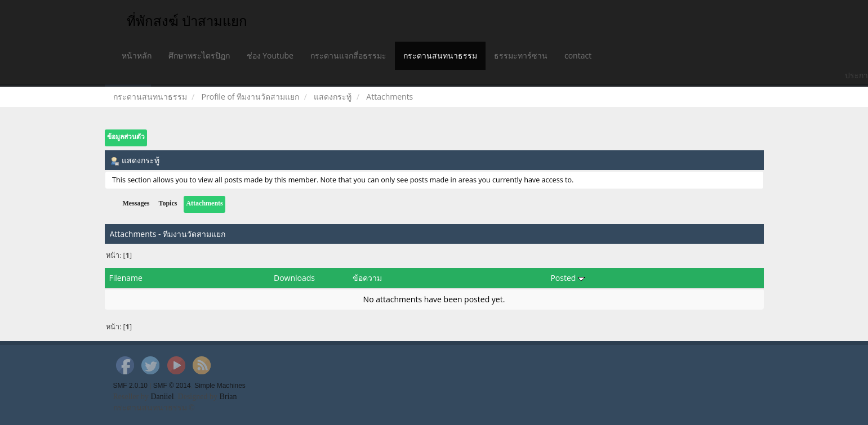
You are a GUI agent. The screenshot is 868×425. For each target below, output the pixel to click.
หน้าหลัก (137, 55)
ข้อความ (367, 278)
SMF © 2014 (172, 386)
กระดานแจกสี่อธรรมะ (348, 55)
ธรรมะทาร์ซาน (521, 55)
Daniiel (162, 397)
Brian (228, 397)
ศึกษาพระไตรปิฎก (199, 55)
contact (578, 55)
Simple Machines (220, 386)
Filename (126, 278)
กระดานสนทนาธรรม (440, 55)
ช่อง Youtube (270, 55)
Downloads (294, 278)
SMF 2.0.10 (130, 386)
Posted (567, 278)
